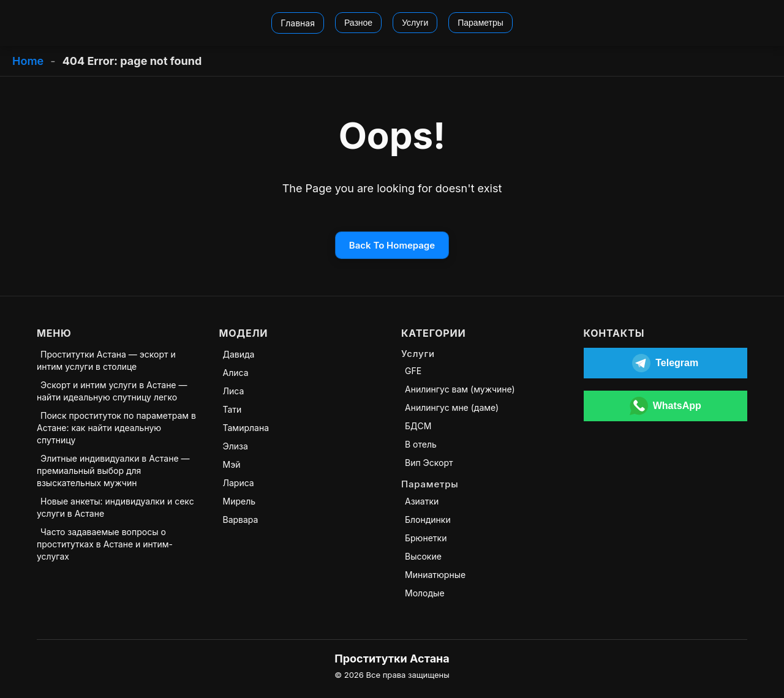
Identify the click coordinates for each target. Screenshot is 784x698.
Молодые (425, 593)
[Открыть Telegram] (666, 363)
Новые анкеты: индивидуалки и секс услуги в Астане (115, 507)
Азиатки (422, 501)
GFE (413, 371)
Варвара (241, 520)
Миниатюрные (435, 575)
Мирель (239, 501)
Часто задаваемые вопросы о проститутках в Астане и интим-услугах (105, 544)
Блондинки (428, 520)
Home (28, 61)
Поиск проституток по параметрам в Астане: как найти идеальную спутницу (116, 428)
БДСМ (418, 426)
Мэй (232, 464)
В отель (421, 444)
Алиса (236, 373)
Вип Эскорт (429, 463)
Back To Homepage (392, 245)
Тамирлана (246, 428)
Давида (239, 354)
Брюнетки (426, 538)
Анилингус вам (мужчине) (460, 389)
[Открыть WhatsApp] (666, 406)
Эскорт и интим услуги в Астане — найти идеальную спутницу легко (112, 391)
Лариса (239, 483)
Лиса (234, 391)
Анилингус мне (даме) (452, 407)
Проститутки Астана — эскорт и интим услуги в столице (106, 360)
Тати (232, 409)
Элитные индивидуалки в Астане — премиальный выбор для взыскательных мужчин (113, 471)
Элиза (236, 446)
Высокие (423, 556)
